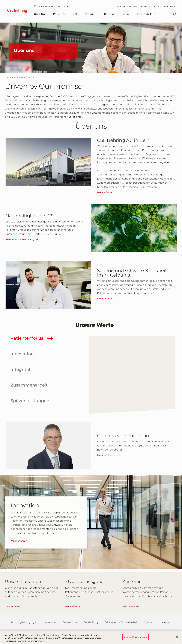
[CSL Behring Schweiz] (14, 77)
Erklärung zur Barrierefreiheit (121, 622)
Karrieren (112, 14)
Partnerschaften (143, 6)
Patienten (62, 14)
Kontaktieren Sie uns (165, 6)
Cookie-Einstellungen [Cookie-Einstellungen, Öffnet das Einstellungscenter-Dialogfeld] (135, 639)
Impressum (50, 622)
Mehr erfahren (105, 192)
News (127, 14)
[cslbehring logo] (17, 11)
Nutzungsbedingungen (24, 622)
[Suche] (175, 14)
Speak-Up (150, 622)
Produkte (93, 14)
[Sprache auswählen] (63, 6)
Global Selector (44, 6)
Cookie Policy (91, 622)
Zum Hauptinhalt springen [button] (0, 0)
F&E (77, 14)
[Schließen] (177, 639)
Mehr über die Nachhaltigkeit (22, 239)
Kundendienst (124, 6)
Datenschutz (70, 622)
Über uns (42, 14)
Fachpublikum (147, 14)
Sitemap (166, 622)
